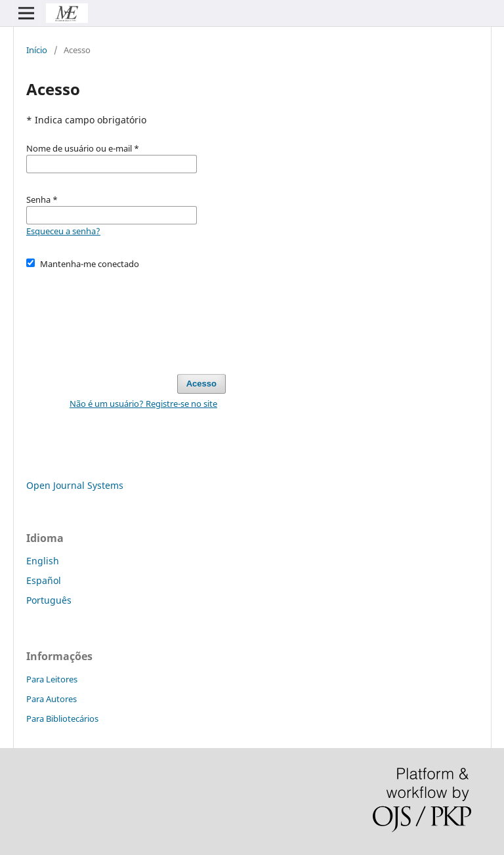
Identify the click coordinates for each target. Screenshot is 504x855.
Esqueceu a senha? (63, 231)
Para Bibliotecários (62, 719)
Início (37, 50)
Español (44, 580)
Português (49, 600)
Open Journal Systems (75, 485)
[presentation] (126, 316)
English (43, 561)
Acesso (201, 384)
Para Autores (52, 699)
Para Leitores (52, 679)
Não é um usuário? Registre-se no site (143, 404)
